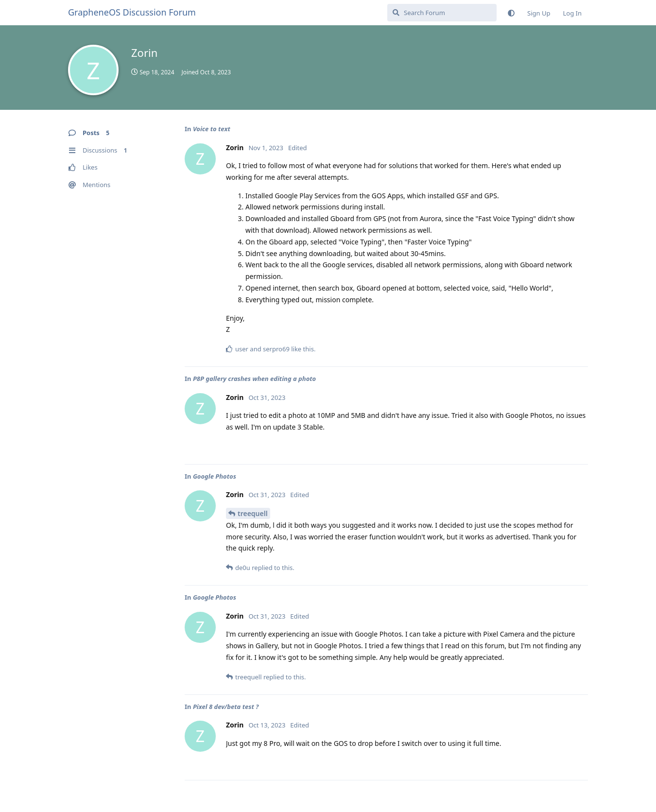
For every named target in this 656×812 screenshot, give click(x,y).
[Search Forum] (442, 13)
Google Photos (215, 476)
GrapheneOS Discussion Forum (132, 12)
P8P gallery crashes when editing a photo (254, 379)
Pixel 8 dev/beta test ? (226, 707)
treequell (253, 513)
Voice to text (212, 129)
